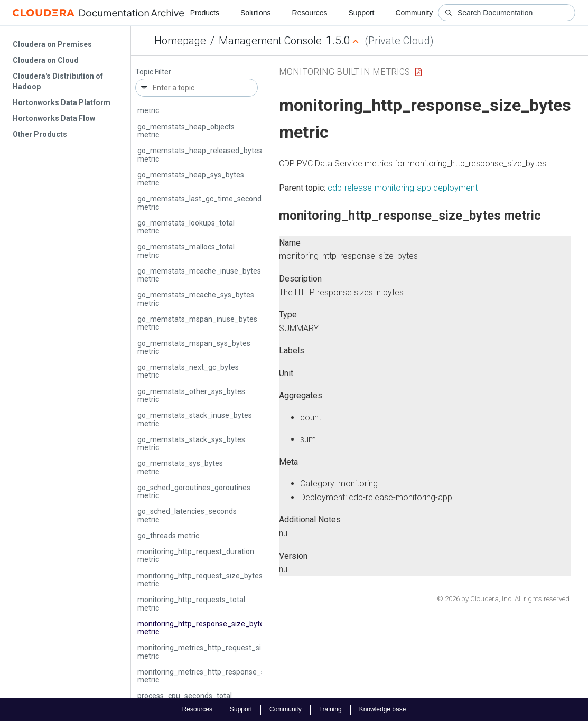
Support (361, 13)
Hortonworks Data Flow (54, 118)
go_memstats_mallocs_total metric (186, 251)
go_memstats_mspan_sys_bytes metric (194, 347)
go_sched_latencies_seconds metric (187, 515)
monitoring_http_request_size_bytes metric (200, 580)
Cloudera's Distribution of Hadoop (58, 81)
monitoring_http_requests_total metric (191, 603)
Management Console (270, 41)
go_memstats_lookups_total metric (186, 227)
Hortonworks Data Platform (62, 102)
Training (330, 709)
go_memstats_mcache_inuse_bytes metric (199, 275)
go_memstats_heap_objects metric (186, 131)
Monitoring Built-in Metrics (344, 72)
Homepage (180, 41)
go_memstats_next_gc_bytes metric (188, 371)
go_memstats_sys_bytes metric (180, 467)
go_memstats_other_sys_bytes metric (191, 395)
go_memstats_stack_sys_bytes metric (191, 443)
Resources (310, 13)
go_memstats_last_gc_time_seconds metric (201, 203)
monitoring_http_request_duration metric (196, 555)
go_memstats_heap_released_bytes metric (200, 154)
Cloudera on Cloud (46, 60)
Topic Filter (153, 72)
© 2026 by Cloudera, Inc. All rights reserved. (504, 599)
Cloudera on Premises (52, 44)
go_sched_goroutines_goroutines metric (194, 491)
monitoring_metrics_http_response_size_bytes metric (217, 676)
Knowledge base (383, 709)
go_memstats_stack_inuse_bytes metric (195, 419)
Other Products (40, 134)
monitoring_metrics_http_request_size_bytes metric (215, 652)
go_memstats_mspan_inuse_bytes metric (197, 323)
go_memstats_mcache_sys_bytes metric (196, 299)
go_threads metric (168, 536)
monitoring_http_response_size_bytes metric (203, 628)
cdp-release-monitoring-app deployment (403, 188)
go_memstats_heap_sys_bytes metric (191, 179)
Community (414, 13)
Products (205, 13)
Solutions (256, 13)
